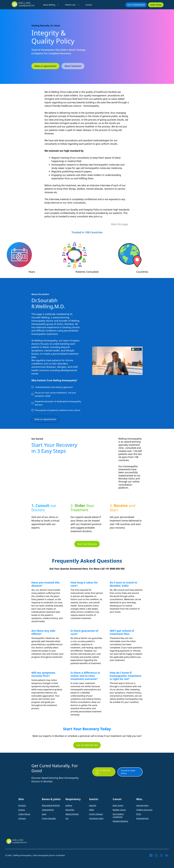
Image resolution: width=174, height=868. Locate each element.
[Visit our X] (161, 855)
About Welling (51, 5)
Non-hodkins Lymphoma (118, 815)
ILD (67, 818)
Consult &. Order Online (128, 772)
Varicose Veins (142, 805)
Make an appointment (45, 66)
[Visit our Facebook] (151, 855)
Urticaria (22, 818)
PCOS (139, 814)
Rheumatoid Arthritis (51, 805)
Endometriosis (142, 818)
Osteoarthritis (48, 810)
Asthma (69, 805)
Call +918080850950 (136, 5)
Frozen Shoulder (49, 818)
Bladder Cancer (119, 810)
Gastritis (93, 805)
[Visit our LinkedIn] (167, 855)
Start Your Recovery (87, 544)
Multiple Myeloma (120, 821)
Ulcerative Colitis (96, 818)
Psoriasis (22, 805)
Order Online (156, 5)
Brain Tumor (118, 805)
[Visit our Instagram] (156, 855)
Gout (44, 814)
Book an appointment (45, 419)
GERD (92, 810)
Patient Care (73, 5)
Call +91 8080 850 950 (87, 745)
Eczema (22, 810)
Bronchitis (70, 810)
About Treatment (73, 66)
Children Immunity (144, 810)
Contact (89, 5)
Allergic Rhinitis (72, 814)
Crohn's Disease (96, 814)
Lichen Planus (24, 814)
